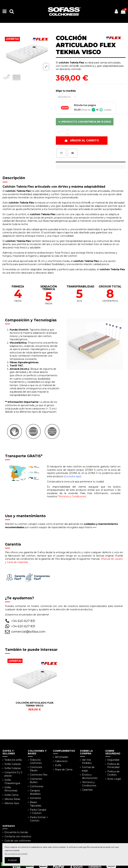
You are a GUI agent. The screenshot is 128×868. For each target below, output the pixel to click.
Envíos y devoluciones (90, 776)
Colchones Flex (39, 775)
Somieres (35, 798)
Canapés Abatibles (35, 792)
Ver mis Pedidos (87, 762)
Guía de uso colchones (18, 841)
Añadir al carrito (82, 140)
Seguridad (113, 760)
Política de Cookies (113, 773)
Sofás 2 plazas (13, 764)
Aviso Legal (114, 779)
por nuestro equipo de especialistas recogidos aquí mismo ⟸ (61, 526)
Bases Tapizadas (35, 804)
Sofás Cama (11, 795)
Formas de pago (88, 769)
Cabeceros (61, 761)
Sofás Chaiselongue (12, 782)
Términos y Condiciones (89, 784)
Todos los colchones (36, 762)
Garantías (87, 790)
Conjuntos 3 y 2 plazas (13, 774)
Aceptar (12, 860)
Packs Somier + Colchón (39, 819)
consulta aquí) (73, 476)
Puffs (58, 765)
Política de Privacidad (113, 766)
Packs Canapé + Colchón (38, 811)
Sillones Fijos (12, 803)
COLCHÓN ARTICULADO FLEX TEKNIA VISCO (35, 704)
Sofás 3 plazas (13, 768)
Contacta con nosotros (18, 836)
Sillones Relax (12, 799)
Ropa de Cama (64, 770)
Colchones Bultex (36, 781)
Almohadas (61, 757)
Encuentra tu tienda (16, 832)
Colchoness (36, 786)
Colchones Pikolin (36, 769)
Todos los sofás (13, 760)
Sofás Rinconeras (11, 789)
